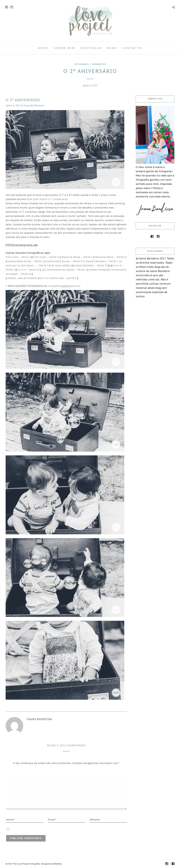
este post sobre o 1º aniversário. (47, 199)
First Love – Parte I (18, 257)
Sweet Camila (98, 270)
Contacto (132, 48)
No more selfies (61, 265)
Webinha (58, 864)
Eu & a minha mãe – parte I (58, 278)
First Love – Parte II (46, 257)
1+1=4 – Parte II (28, 270)
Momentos (99, 64)
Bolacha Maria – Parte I (77, 257)
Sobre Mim (64, 48)
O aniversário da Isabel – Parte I (65, 270)
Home (43, 48)
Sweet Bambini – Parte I (103, 261)
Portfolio (91, 48)
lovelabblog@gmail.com (64, 286)
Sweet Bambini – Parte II (91, 265)
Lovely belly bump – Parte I (25, 261)
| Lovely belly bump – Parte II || (65, 261)
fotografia (81, 64)
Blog (112, 48)
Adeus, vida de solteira (22, 278)
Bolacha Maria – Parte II (111, 257)
